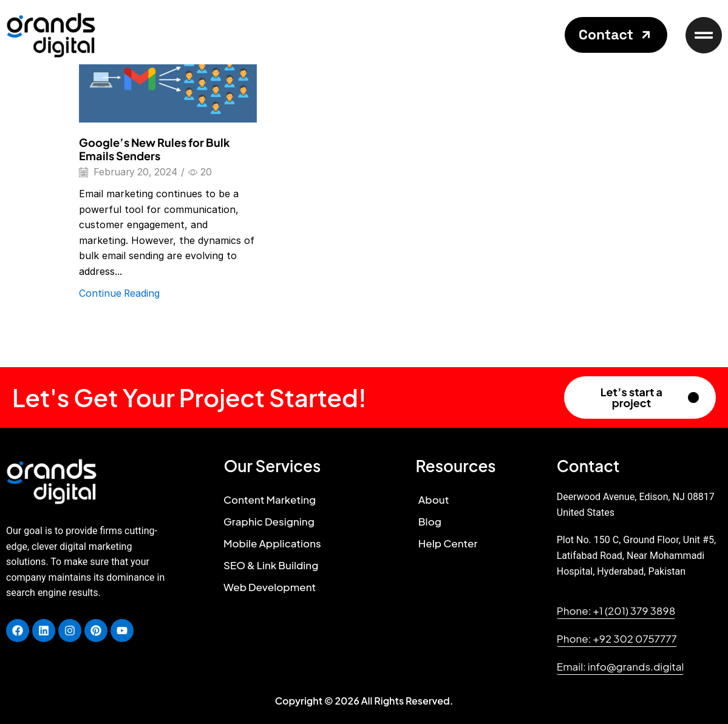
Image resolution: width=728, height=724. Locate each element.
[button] (616, 35)
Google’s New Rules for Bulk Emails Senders (155, 149)
